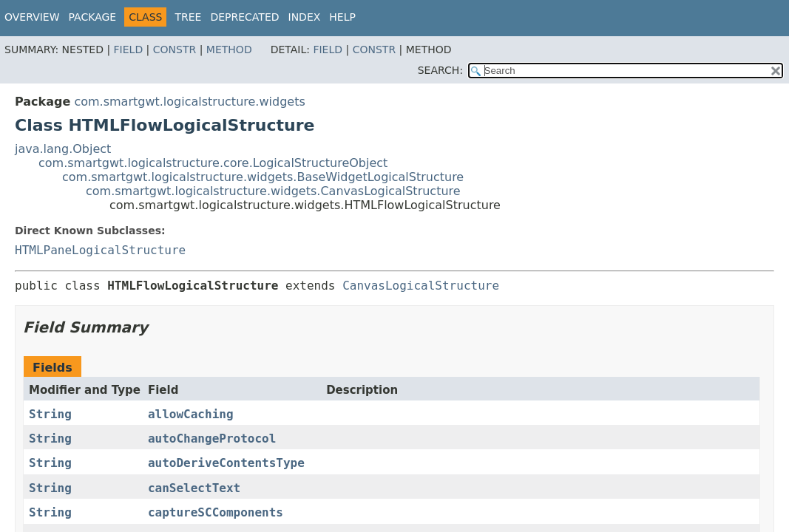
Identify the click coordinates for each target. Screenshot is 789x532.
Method (229, 50)
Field (129, 50)
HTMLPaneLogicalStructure (100, 250)
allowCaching (191, 414)
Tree (188, 17)
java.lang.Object (63, 149)
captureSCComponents (216, 512)
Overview (32, 17)
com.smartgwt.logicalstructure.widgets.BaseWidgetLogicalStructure (263, 177)
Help (342, 17)
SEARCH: (440, 70)
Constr (175, 50)
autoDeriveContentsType (226, 463)
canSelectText (194, 488)
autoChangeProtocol (212, 439)
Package (93, 17)
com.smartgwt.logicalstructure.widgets (189, 102)
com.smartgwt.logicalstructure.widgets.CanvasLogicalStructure (273, 191)
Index (305, 17)
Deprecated (244, 17)
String (50, 414)
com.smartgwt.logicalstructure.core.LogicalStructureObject (213, 163)
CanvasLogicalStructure (421, 286)
